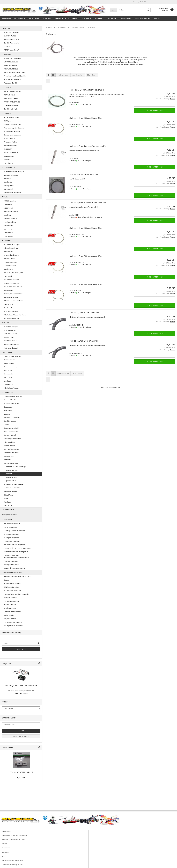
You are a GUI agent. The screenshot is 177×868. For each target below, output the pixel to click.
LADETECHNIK (111, 19)
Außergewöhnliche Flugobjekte (15, 72)
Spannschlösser (11, 477)
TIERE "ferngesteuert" (11, 50)
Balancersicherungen (11, 367)
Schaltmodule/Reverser (12, 131)
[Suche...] (114, 10)
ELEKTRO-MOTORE (11, 330)
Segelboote (8, 182)
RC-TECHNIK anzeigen (12, 117)
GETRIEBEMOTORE (11, 341)
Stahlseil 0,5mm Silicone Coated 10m (86, 118)
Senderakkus (8, 226)
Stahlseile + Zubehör (11, 463)
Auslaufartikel (7, 519)
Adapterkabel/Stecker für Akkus (15, 315)
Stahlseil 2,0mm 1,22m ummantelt (84, 313)
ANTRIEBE (98, 19)
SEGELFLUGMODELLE (12, 65)
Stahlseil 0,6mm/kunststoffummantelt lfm (88, 146)
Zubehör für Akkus (10, 219)
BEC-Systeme (9, 121)
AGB (3, 856)
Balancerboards (9, 360)
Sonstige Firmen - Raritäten (13, 626)
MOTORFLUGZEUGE (11, 62)
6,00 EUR (21, 777)
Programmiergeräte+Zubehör (14, 128)
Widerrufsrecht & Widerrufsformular (14, 835)
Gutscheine (6, 848)
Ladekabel (7, 381)
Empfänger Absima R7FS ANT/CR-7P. (21, 686)
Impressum (6, 852)
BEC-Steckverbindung (11, 255)
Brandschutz (8, 370)
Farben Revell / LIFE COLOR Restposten (18, 548)
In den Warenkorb (155, 111)
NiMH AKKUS (8, 208)
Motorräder (8, 46)
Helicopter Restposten (12, 565)
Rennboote (8, 179)
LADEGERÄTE (9, 384)
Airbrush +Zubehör (10, 400)
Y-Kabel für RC (9, 304)
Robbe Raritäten (9, 615)
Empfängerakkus (10, 222)
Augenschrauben (12, 470)
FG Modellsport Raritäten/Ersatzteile (16, 594)
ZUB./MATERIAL (125, 19)
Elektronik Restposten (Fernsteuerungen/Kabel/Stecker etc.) (17, 556)
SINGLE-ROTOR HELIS (12, 98)
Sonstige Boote (9, 186)
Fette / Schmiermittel (11, 432)
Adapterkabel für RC (11, 248)
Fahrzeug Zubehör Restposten (14, 531)
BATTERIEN (8, 229)
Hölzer (6, 498)
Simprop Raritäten (10, 619)
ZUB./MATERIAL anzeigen (13, 396)
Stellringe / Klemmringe (12, 417)
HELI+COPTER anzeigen (12, 91)
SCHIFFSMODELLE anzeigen (14, 172)
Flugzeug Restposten (11, 561)
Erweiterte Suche (21, 736)
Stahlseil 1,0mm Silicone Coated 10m (86, 256)
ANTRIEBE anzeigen (11, 327)
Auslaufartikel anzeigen (12, 524)
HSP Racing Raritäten (11, 601)
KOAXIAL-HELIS (9, 95)
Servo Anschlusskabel (12, 280)
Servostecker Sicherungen (13, 287)
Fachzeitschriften (142, 19)
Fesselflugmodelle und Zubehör (15, 76)
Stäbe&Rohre (8, 495)
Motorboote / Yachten (11, 175)
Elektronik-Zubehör (10, 262)
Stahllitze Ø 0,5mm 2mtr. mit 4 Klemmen (87, 90)
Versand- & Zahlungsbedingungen (14, 839)
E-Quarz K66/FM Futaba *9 (21, 772)
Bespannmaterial (10, 435)
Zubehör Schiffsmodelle (12, 193)
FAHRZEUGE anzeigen (11, 32)
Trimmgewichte (9, 442)
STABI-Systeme (9, 139)
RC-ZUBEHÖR (86, 19)
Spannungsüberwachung (12, 135)
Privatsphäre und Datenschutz (12, 860)
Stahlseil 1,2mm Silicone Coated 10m (86, 284)
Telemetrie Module (10, 142)
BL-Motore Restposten (12, 534)
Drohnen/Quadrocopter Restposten (16, 552)
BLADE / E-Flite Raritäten (12, 584)
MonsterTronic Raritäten (12, 612)
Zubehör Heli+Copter (11, 109)
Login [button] (132, 2)
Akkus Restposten (10, 527)
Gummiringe (8, 410)
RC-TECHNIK (47, 19)
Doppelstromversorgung (12, 124)
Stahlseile (9, 474)
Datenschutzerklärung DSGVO (12, 865)
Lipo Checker (8, 233)
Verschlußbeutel (10, 446)
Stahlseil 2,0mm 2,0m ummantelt (84, 341)
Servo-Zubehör (9, 156)
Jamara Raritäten (10, 605)
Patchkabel (8, 276)
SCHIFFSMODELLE (62, 19)
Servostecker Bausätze (12, 283)
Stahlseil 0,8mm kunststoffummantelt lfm (88, 203)
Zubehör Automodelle (11, 43)
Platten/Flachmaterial (11, 453)
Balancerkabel (9, 363)
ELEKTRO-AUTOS (10, 36)
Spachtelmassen (10, 421)
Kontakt (5, 844)
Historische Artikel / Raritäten (12, 572)
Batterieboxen (9, 252)
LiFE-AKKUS (8, 205)
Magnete (7, 414)
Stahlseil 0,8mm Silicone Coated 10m (86, 228)
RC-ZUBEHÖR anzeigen (12, 245)
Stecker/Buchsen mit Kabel (13, 294)
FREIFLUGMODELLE (11, 69)
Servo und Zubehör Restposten (15, 568)
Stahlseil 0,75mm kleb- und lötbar (84, 174)
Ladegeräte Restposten (12, 541)
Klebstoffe (7, 460)
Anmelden (21, 649)
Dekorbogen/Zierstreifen (12, 439)
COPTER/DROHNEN (11, 105)
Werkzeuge (8, 505)
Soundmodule (9, 290)
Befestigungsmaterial (11, 428)
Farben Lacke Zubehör (12, 488)
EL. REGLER (8, 149)
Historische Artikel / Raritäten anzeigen (17, 577)
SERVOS (7, 160)
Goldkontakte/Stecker (11, 318)
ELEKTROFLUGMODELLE (13, 80)
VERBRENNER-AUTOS (11, 39)
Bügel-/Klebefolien (10, 491)
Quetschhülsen (11, 481)
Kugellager (7, 502)
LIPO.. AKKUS (8, 236)
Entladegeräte (9, 374)
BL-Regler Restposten (11, 538)
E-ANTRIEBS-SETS (10, 334)
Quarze (6, 580)
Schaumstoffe (9, 456)
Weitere (157, 19)
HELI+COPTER (34, 19)
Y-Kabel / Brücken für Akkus (14, 301)
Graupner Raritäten (10, 598)
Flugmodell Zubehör (11, 83)
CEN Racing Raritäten (11, 587)
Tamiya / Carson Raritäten (13, 622)
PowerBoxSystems (10, 146)
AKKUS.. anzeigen (10, 201)
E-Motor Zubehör (10, 337)
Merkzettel (142, 2)
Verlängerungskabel (11, 297)
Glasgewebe (8, 407)
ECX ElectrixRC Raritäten (12, 591)
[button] (48, 75)
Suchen (21, 731)
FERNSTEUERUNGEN (11, 153)
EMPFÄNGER (8, 163)
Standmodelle (9, 189)
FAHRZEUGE (6, 19)
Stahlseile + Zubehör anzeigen (16, 467)
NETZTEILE (8, 377)
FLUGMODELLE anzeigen (13, 58)
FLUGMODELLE (20, 19)
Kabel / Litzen (9, 269)
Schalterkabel (9, 308)
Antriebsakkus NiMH (11, 212)
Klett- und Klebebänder (12, 449)
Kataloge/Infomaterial (10, 515)
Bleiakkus (7, 215)
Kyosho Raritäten (10, 608)
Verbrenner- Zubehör (11, 348)
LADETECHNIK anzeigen (12, 356)
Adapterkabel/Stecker (11, 388)
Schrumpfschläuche (11, 311)
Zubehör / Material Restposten (14, 545)
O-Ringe (7, 425)
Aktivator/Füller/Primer (12, 403)
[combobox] (63, 75)
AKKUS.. (75, 19)
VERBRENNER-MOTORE (12, 344)
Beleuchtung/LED (10, 259)
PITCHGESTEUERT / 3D (12, 102)
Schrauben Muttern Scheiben (14, 484)
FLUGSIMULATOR (10, 266)
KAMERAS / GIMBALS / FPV (14, 273)
